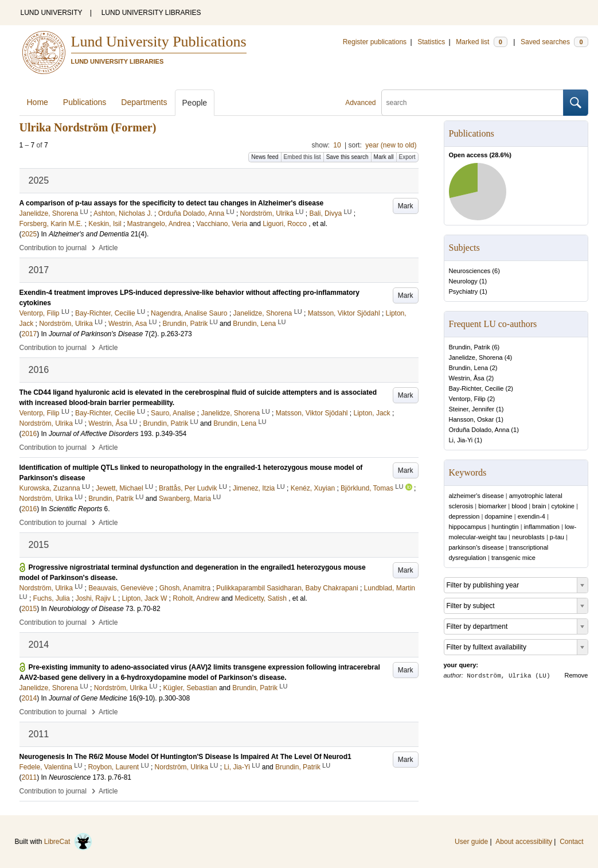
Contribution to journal (53, 248)
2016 (30, 434)
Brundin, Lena (469, 368)
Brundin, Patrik (470, 347)
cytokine (563, 506)
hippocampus (468, 527)
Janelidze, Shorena (476, 357)
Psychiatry (464, 291)
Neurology (463, 281)
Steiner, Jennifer (472, 409)
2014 (30, 698)
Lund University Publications (159, 42)
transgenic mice (513, 558)
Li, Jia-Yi (461, 440)
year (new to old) (391, 145)
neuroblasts (528, 537)
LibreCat (68, 842)
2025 (30, 234)
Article (108, 248)
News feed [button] (265, 157)
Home (38, 102)
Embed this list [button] (302, 157)
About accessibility (524, 842)
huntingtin (505, 527)
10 (337, 145)
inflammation (542, 527)
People (195, 103)
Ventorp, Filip (467, 399)
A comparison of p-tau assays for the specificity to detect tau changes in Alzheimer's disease (172, 203)
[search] (472, 103)
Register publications (375, 42)
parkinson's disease (476, 547)
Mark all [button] (384, 157)
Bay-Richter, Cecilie (476, 388)
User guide (471, 842)
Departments (144, 102)
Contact (571, 842)
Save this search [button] (347, 157)
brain (539, 506)
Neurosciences (470, 271)
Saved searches (554, 42)
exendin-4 (531, 516)
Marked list (481, 42)
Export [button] (407, 157)
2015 (30, 609)
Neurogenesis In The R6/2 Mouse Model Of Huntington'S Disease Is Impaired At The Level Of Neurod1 (185, 757)
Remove (576, 675)
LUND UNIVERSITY (52, 13)
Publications (85, 102)
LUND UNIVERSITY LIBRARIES (151, 13)
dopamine (498, 516)
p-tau (557, 537)
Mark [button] (406, 206)
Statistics (431, 42)
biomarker (492, 506)
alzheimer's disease (476, 496)
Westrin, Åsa (467, 378)
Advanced (360, 103)
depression (464, 516)
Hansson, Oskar (472, 419)
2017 (30, 334)
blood (519, 506)
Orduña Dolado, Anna (479, 430)
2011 (30, 777)
